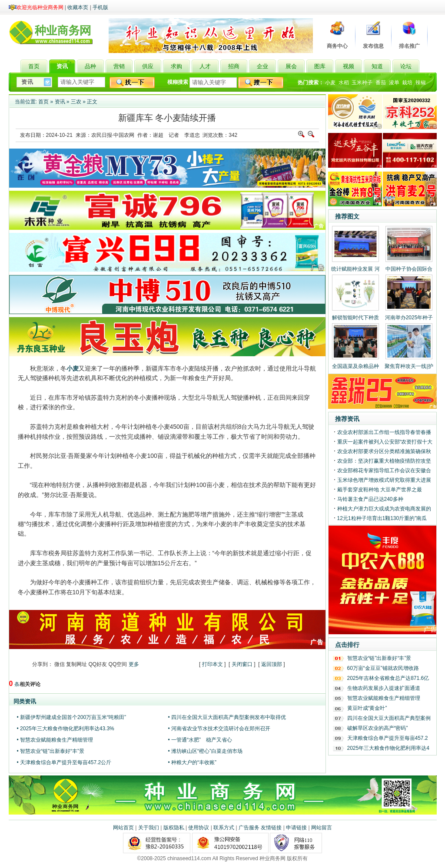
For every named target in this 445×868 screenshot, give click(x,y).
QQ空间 (118, 664)
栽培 (407, 83)
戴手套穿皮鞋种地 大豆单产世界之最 (380, 490)
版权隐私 (174, 828)
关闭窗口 (242, 664)
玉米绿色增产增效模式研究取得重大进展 (384, 480)
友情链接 (271, 828)
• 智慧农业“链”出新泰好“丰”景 (51, 751)
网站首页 (123, 828)
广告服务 (249, 828)
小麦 (330, 83)
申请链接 (296, 828)
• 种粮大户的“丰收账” (193, 762)
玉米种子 (362, 83)
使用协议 (199, 828)
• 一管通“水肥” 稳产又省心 (200, 740)
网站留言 (322, 828)
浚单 (394, 83)
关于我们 (149, 828)
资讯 (60, 102)
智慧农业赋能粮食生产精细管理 (384, 698)
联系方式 (224, 828)
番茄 (381, 83)
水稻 (344, 83)
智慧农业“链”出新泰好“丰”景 (379, 658)
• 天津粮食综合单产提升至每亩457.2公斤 (64, 762)
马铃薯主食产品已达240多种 (370, 499)
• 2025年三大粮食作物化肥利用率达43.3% (66, 729)
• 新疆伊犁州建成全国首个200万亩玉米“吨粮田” (72, 717)
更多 (134, 664)
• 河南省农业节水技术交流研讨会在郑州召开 (219, 729)
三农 (76, 102)
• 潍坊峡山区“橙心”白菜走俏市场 (206, 751)
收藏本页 (78, 7)
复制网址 (76, 664)
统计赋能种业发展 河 (355, 269)
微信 (60, 664)
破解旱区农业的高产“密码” (378, 728)
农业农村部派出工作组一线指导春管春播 (384, 432)
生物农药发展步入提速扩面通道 (384, 688)
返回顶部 (272, 664)
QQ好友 (98, 664)
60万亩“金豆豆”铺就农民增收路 (383, 668)
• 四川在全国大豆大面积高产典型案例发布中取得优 (227, 717)
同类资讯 (25, 701)
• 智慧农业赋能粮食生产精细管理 (55, 740)
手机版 (100, 7)
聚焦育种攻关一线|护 (409, 366)
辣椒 (421, 83)
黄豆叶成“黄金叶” (367, 708)
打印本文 (213, 664)
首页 (43, 102)
